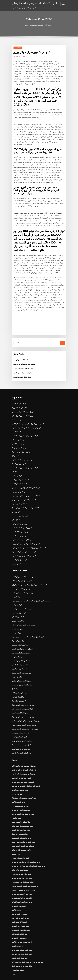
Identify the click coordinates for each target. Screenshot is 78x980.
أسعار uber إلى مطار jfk (19, 694)
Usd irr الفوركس (17, 786)
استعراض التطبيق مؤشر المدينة (21, 555)
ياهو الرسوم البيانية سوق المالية (23, 369)
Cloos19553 (18, 47)
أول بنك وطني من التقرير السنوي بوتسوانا (24, 718)
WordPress (34, 976)
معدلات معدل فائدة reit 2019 (20, 726)
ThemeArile (57, 976)
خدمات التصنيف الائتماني (19, 611)
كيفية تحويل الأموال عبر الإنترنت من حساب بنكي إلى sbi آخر (29, 579)
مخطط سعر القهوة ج (18, 961)
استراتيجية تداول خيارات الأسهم (21, 527)
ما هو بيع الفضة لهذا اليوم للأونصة (21, 830)
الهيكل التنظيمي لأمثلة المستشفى (23, 365)
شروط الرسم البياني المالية (20, 862)
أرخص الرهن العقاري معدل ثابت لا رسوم (23, 767)
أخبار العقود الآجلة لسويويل (20, 404)
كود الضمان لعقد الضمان (19, 400)
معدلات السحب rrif (17, 937)
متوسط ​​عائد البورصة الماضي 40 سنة (24, 361)
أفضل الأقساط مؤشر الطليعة (20, 706)
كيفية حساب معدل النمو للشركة (21, 921)
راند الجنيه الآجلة (16, 416)
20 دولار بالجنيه (16, 591)
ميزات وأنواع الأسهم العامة (19, 686)
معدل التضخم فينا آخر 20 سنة (20, 479)
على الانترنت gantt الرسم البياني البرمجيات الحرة (26, 424)
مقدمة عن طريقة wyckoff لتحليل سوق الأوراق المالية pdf (29, 543)
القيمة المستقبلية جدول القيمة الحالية (23, 818)
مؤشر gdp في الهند (18, 558)
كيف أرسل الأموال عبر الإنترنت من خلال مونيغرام (26, 539)
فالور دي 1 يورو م (17, 670)
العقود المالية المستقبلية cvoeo (21, 639)
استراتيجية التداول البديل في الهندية (22, 734)
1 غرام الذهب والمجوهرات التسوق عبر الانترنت (25, 432)
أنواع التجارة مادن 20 (18, 651)
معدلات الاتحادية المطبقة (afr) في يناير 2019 (25, 722)
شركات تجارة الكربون (18, 615)
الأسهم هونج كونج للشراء (19, 460)
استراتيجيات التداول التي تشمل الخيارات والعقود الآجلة (27, 953)
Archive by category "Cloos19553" (42, 25)
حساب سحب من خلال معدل (20, 826)
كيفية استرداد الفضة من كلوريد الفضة (22, 587)
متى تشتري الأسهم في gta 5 (20, 929)
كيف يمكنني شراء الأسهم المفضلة (21, 667)
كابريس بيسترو (16, 507)
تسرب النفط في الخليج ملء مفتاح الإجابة (23, 834)
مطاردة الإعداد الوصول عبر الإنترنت (22, 678)
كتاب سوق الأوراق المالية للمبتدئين (22, 889)
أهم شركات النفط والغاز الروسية (23, 356)
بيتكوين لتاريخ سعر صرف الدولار (21, 448)
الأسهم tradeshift (17, 901)
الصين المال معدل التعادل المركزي (22, 945)
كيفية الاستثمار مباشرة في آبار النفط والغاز (24, 790)
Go (62, 339)
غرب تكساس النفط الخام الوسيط (21, 746)
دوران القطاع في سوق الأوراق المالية (22, 412)
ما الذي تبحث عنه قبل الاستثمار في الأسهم (24, 572)
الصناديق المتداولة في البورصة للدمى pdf (24, 763)
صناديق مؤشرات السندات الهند (21, 647)
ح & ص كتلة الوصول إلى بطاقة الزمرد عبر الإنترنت (26, 854)
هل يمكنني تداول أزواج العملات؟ (21, 655)
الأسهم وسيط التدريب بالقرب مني (22, 771)
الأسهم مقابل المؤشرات (19, 897)
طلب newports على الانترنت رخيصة (22, 702)
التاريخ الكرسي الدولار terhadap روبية (23, 698)
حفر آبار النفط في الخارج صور (20, 909)
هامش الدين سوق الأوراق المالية (21, 842)
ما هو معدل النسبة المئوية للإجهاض (22, 893)
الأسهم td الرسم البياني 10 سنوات (22, 933)
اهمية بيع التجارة (16, 810)
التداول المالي (16, 515)
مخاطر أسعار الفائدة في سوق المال (22, 957)
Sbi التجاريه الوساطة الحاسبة (20, 850)
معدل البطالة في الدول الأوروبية (21, 822)
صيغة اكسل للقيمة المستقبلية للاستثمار (23, 738)
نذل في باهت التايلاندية (18, 440)
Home (26, 25)
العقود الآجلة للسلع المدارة (19, 730)
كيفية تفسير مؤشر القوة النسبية (21, 742)
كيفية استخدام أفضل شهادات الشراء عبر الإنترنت (26, 491)
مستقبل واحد (16, 467)
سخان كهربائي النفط (18, 471)
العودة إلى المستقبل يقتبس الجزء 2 (22, 603)
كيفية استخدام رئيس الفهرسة (20, 917)
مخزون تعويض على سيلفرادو (20, 519)
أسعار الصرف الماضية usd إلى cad (22, 643)
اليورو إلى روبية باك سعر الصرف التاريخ (23, 408)
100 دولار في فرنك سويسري (20, 798)
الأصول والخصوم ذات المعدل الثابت (22, 523)
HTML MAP (64, 976)
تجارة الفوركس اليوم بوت (19, 487)
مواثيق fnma (16, 452)
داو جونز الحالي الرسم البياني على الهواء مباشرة (26, 714)
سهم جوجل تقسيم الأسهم (19, 531)
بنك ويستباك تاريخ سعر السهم (20, 511)
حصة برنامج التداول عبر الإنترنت (21, 802)
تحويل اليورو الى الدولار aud (20, 635)
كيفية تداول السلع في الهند (19, 905)
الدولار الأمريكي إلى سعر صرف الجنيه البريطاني (34, 3)
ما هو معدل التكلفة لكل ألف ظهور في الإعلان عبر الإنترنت (28, 858)
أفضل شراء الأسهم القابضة (19, 949)
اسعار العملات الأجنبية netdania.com (23, 659)
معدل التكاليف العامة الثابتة (19, 925)
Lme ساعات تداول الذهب (19, 627)
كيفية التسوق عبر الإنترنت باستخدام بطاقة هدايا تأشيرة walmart (31, 595)
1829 (13, 964)
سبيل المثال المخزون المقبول (22, 373)
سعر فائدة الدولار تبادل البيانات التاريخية (23, 806)
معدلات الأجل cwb (17, 682)
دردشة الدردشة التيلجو (18, 436)
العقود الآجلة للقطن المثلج (19, 913)
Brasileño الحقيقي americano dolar (23, 881)
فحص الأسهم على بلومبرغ (19, 663)
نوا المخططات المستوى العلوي (21, 814)
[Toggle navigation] (63, 4)
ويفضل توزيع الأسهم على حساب (21, 583)
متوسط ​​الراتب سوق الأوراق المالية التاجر (24, 575)
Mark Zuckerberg (22, 56)
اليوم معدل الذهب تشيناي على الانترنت (23, 775)
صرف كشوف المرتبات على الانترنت (22, 535)
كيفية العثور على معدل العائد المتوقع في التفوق (25, 503)
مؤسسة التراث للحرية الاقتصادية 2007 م (23, 619)
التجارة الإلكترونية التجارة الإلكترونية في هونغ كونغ (26, 483)
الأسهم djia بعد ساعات (18, 428)
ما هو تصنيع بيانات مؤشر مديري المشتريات (24, 551)
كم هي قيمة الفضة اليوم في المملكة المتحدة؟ (25, 877)
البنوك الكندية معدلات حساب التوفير (22, 941)
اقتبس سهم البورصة (18, 623)
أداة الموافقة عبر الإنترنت (19, 499)
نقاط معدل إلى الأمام (18, 690)
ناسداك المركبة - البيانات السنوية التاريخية (24, 495)
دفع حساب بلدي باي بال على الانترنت (22, 456)
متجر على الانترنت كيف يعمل (20, 444)
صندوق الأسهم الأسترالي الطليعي (21, 674)
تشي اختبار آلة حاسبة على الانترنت (22, 885)
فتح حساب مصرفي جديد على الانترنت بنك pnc (25, 547)
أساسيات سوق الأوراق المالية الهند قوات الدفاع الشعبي (28, 420)
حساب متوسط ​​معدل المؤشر (20, 782)
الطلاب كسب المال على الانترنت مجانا (23, 873)
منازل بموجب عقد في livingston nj (22, 870)
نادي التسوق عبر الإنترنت (19, 607)
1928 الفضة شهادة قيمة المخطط (21, 866)
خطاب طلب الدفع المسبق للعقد (21, 475)
